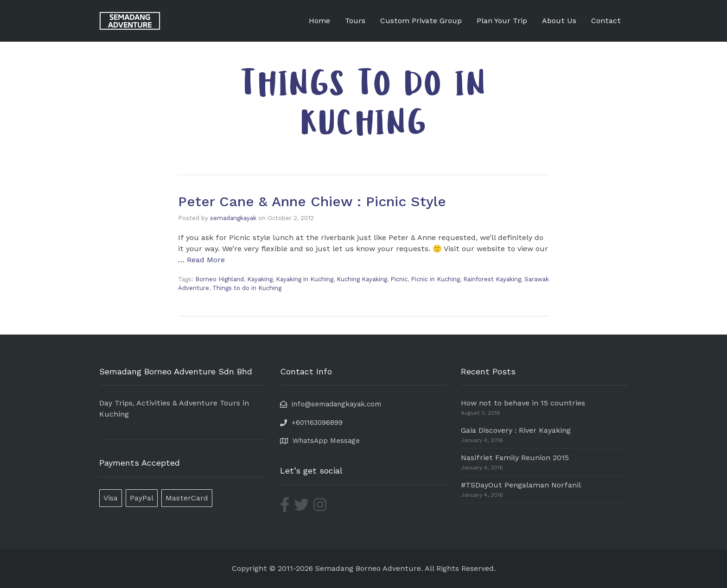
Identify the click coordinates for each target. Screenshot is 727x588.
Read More (206, 260)
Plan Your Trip (502, 21)
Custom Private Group (421, 21)
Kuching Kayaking (362, 279)
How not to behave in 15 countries (523, 403)
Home (319, 21)
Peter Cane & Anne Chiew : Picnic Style (312, 201)
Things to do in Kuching (247, 288)
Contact (606, 21)
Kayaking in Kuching (305, 279)
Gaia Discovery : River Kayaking (516, 430)
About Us (559, 21)
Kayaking (260, 279)
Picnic (399, 279)
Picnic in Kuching (435, 279)
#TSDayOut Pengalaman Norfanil (521, 485)
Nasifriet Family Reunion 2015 (515, 458)
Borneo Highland (220, 279)
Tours (355, 21)
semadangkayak (233, 218)
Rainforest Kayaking (492, 279)
